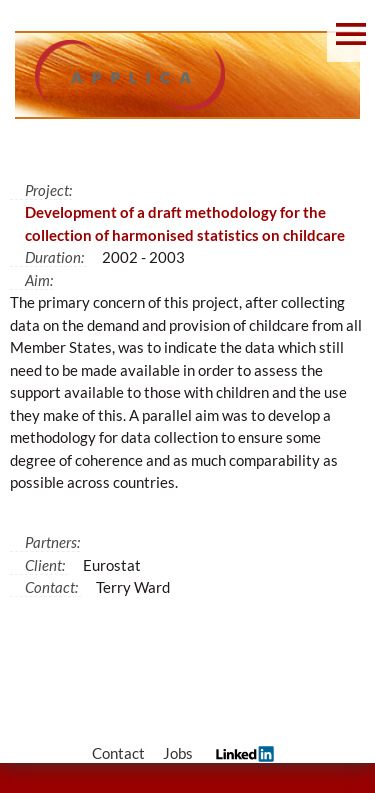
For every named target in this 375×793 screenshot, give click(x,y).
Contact (118, 753)
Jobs (178, 753)
